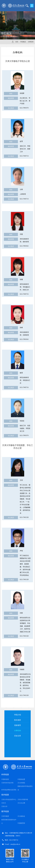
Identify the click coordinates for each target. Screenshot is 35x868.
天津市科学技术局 (7, 783)
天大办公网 (21, 803)
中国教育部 (21, 823)
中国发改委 (21, 779)
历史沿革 (18, 736)
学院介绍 (18, 715)
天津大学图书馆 (23, 800)
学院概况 (23, 42)
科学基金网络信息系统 (9, 790)
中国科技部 (5, 779)
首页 (17, 42)
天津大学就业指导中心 (9, 800)
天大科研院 (21, 783)
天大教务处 (21, 816)
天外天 (4, 803)
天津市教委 (5, 816)
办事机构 (31, 42)
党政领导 (18, 725)
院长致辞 (18, 720)
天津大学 (4, 806)
